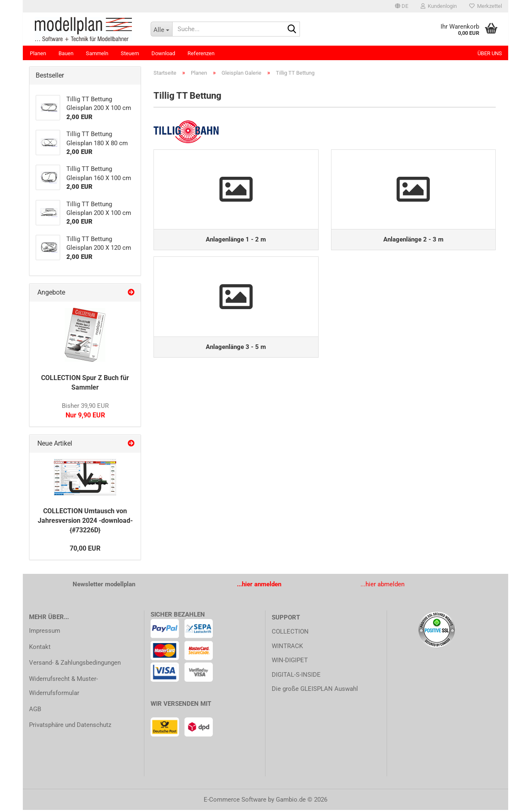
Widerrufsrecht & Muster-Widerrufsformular (63, 688)
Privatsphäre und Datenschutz (70, 727)
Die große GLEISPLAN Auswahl (315, 691)
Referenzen (201, 53)
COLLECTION (290, 634)
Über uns (490, 53)
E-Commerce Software (235, 802)
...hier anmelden (259, 586)
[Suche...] (161, 29)
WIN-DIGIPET (290, 662)
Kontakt (40, 649)
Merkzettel (486, 6)
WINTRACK (287, 648)
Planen (38, 53)
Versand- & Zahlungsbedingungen (75, 665)
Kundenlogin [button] (439, 6)
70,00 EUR (85, 550)
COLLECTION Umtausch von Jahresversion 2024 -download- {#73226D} (85, 523)
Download (163, 53)
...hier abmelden (382, 586)
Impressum (45, 633)
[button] (402, 6)
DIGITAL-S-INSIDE (296, 677)
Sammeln (97, 53)
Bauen (66, 53)
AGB (35, 711)
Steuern (130, 53)
